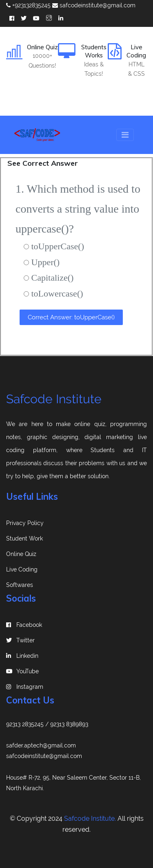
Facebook (24, 625)
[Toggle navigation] (125, 135)
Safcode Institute (54, 399)
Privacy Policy (25, 523)
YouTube (22, 671)
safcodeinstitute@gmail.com (94, 5)
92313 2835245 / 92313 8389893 (47, 724)
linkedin (22, 656)
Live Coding (22, 569)
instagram (25, 687)
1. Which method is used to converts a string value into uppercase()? (78, 209)
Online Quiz (21, 554)
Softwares (20, 585)
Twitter (20, 640)
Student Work (24, 538)
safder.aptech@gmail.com (41, 745)
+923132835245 (28, 5)
